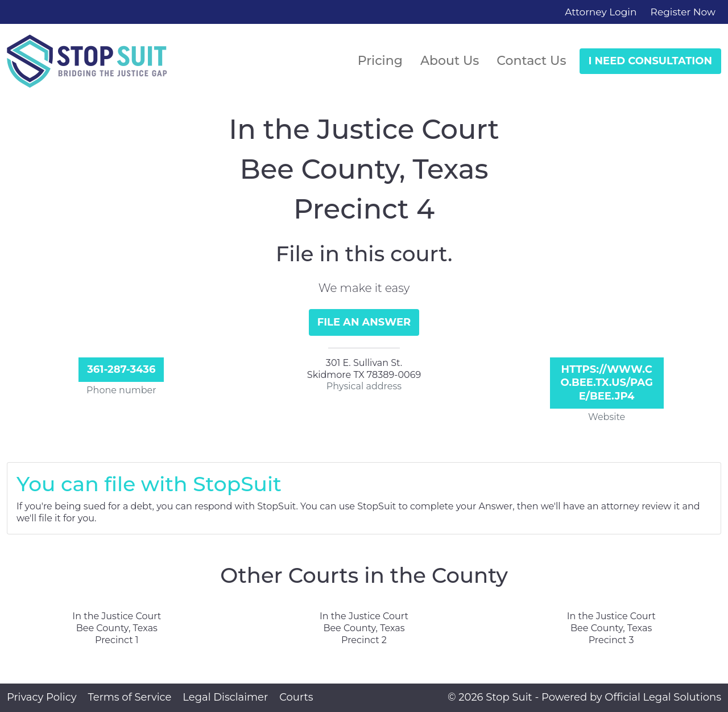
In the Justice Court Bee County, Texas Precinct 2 (364, 628)
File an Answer (364, 322)
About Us (450, 61)
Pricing (380, 61)
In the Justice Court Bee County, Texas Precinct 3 (611, 628)
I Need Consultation (650, 61)
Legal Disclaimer (225, 697)
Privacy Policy (42, 697)
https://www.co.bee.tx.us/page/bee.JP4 (606, 383)
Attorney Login (601, 12)
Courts (296, 697)
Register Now (683, 12)
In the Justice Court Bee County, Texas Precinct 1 (117, 628)
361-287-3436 (121, 369)
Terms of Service (129, 697)
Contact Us (531, 61)
